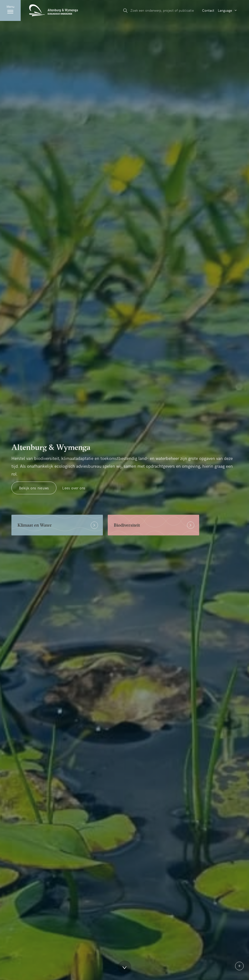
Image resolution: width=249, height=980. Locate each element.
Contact (208, 10)
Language (225, 10)
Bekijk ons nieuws (34, 491)
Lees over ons (74, 491)
